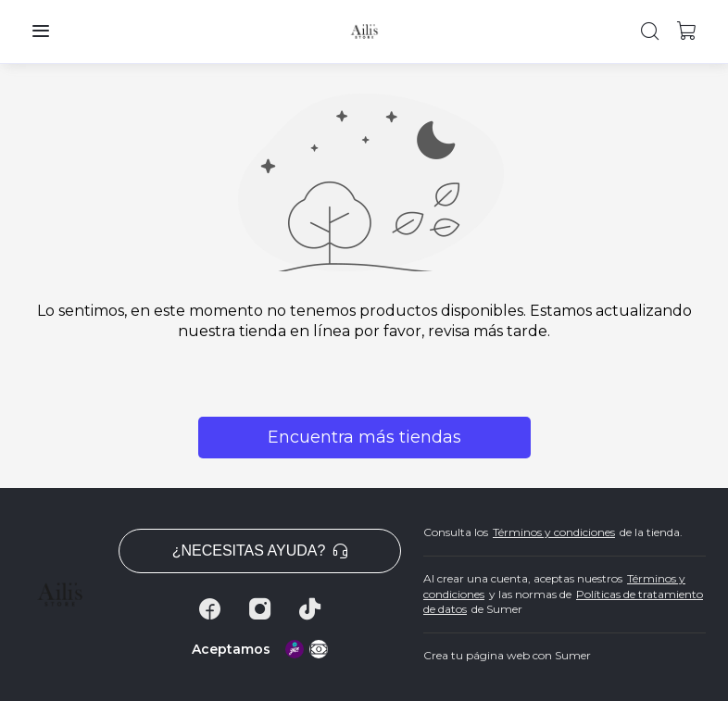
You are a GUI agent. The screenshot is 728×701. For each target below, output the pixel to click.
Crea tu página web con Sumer (507, 655)
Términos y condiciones (554, 532)
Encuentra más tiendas (364, 437)
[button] (41, 31)
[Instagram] (260, 609)
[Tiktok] (310, 609)
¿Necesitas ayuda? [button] (260, 551)
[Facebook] (210, 609)
